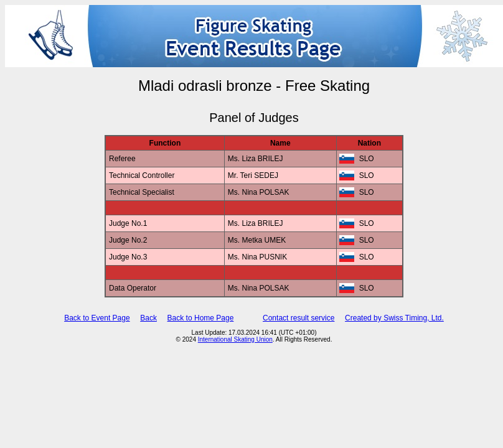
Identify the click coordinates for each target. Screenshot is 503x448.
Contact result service (299, 318)
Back (148, 318)
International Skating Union (235, 339)
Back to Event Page (97, 318)
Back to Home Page (201, 318)
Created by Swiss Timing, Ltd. (394, 318)
